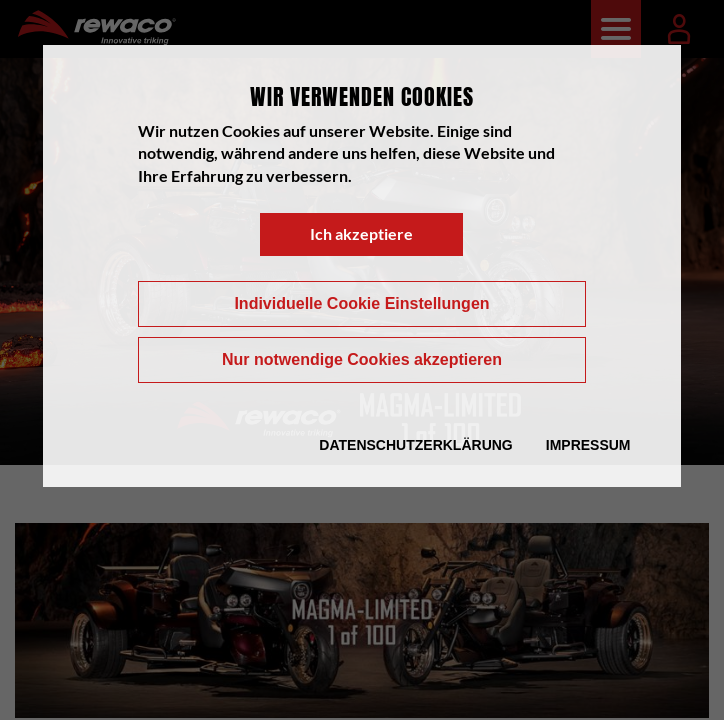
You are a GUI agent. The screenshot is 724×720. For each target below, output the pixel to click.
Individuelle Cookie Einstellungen (361, 303)
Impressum (588, 445)
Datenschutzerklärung (415, 445)
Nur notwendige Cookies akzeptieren (362, 359)
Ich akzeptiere (361, 233)
